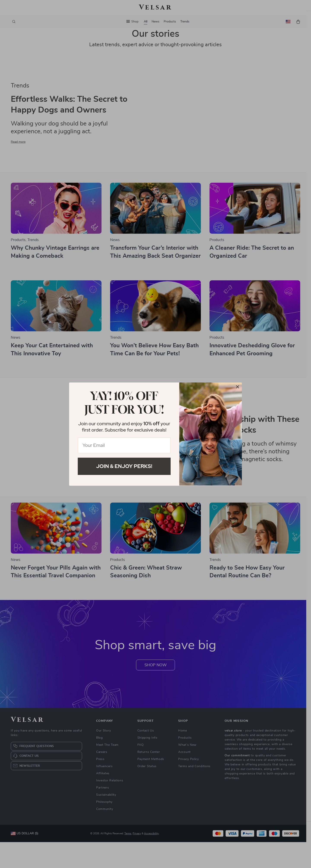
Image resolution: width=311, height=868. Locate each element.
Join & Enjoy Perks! (124, 466)
